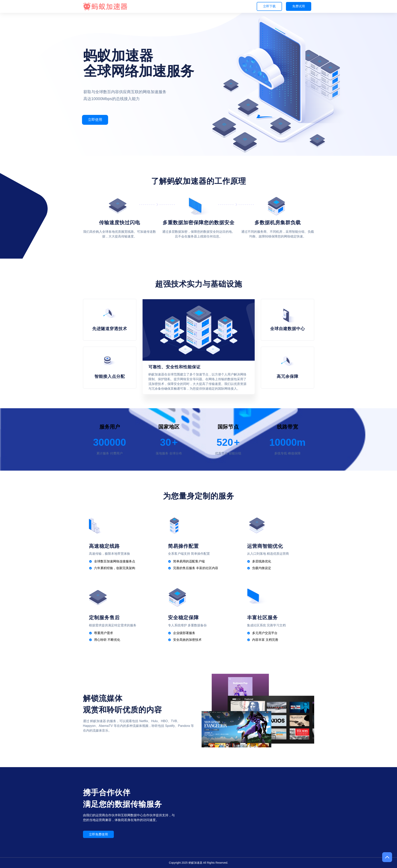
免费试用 (299, 6)
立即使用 (95, 120)
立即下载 (269, 6)
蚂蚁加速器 (195, 863)
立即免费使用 (98, 834)
